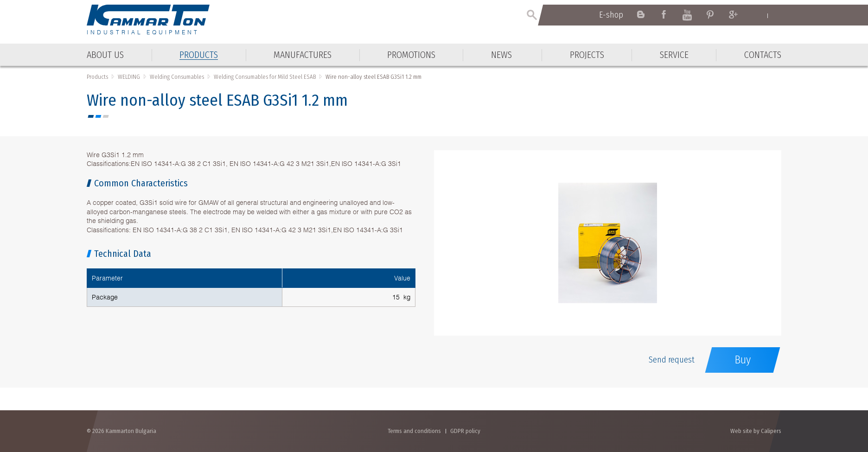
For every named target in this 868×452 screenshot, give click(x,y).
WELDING (129, 77)
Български (777, 15)
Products (97, 77)
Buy (743, 360)
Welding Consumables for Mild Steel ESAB (265, 77)
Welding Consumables (177, 77)
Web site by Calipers (756, 431)
